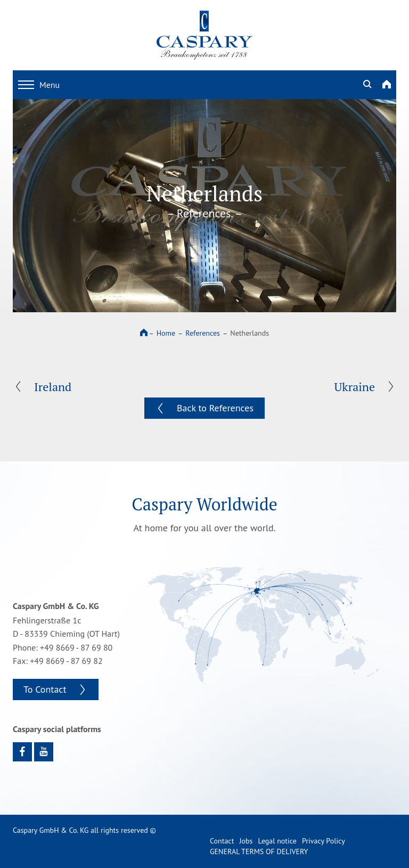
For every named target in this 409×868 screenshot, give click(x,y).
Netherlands (250, 333)
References (203, 333)
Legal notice (277, 841)
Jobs (246, 841)
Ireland (53, 387)
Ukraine (355, 387)
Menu (39, 85)
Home (166, 333)
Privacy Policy (324, 841)
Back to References (215, 408)
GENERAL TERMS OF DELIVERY (259, 851)
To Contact (45, 689)
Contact (222, 841)
